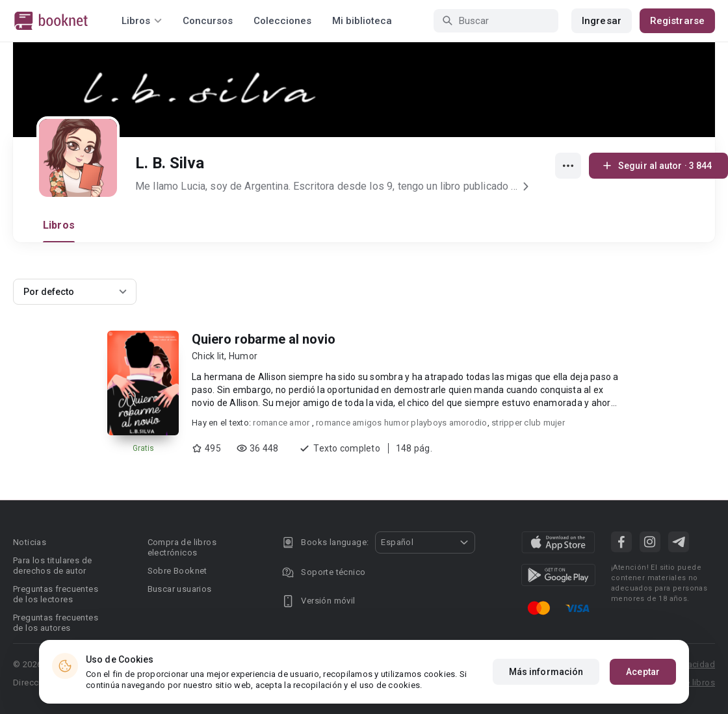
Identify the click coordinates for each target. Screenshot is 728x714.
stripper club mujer (528, 423)
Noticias (30, 542)
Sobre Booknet (177, 571)
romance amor (282, 423)
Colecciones (282, 21)
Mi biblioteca (362, 21)
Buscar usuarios (180, 589)
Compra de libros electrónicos (182, 547)
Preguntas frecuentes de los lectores (56, 594)
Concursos (208, 21)
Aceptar (643, 672)
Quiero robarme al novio (264, 339)
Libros (59, 225)
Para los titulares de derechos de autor (52, 566)
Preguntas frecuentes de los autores (56, 623)
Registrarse (677, 21)
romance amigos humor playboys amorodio (402, 423)
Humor (243, 356)
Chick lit (208, 356)
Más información (546, 672)
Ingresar (602, 21)
